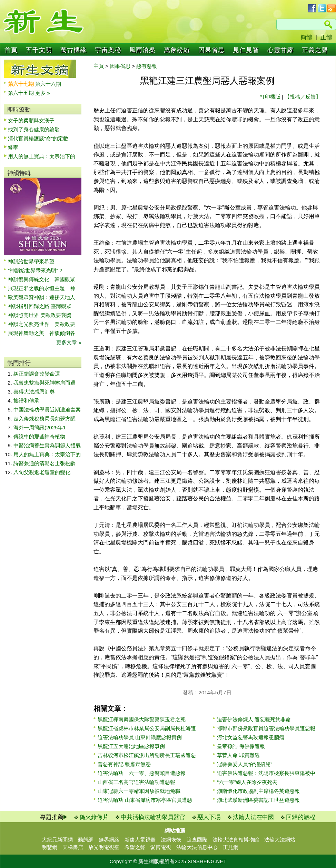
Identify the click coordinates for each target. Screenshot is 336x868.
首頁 (11, 50)
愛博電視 (161, 847)
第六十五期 (22, 93)
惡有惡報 (147, 66)
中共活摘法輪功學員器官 (153, 817)
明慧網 (50, 847)
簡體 (306, 37)
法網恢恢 (171, 840)
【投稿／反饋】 (303, 97)
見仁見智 (246, 50)
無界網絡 (109, 840)
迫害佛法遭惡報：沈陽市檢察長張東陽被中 (266, 773)
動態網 (86, 840)
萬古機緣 (73, 50)
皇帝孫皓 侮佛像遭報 (241, 746)
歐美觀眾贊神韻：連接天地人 (42, 297)
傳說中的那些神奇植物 (39, 436)
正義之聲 (315, 50)
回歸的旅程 (301, 817)
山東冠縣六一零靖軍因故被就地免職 (139, 791)
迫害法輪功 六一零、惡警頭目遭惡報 (142, 773)
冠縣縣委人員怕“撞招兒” (245, 764)
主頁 (99, 66)
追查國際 (197, 840)
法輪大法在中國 (253, 817)
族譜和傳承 (26, 401)
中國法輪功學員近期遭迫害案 (47, 410)
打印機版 (270, 97)
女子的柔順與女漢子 (31, 120)
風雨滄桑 (142, 50)
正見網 (231, 847)
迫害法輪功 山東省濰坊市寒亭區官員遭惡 (145, 800)
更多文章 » (69, 342)
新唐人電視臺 (140, 840)
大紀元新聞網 (57, 840)
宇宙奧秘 (108, 50)
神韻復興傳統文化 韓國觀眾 (42, 279)
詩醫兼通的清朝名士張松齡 (45, 463)
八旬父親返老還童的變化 (42, 472)
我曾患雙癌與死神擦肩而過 (45, 383)
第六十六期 (48, 84)
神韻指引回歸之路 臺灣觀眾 (40, 306)
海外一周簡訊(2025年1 (40, 427)
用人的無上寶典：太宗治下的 (42, 156)
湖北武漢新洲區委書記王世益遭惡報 (258, 800)
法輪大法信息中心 (197, 847)
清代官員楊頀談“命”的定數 (38, 138)
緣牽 (13, 147)
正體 (326, 37)
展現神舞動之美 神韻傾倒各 (42, 333)
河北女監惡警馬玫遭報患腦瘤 (251, 737)
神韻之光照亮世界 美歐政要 (42, 324)
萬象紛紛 (177, 50)
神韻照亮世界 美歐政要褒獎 (40, 315)
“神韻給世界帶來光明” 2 (35, 270)
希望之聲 (135, 847)
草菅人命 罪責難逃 (238, 755)
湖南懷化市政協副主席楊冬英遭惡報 (258, 791)
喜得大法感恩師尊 (34, 392)
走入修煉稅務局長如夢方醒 (45, 418)
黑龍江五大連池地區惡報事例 (131, 746)
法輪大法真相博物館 (236, 840)
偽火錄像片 (94, 817)
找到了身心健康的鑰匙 (34, 129)
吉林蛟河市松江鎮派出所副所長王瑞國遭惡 (147, 755)
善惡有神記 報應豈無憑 (124, 764)
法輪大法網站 (280, 840)
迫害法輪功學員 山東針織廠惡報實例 (140, 737)
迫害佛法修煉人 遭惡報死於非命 (254, 719)
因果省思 (211, 50)
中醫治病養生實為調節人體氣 (47, 445)
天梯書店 (73, 847)
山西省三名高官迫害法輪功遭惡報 (136, 782)
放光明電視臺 (104, 847)
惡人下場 (209, 817)
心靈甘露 (280, 50)
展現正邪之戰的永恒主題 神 (42, 288)
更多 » (43, 93)
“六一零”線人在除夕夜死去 (247, 782)
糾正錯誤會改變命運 (37, 374)
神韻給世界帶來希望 (31, 261)
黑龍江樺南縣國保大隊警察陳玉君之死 (142, 719)
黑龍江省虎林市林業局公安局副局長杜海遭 (147, 728)
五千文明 (39, 50)
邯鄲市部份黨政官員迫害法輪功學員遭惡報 (266, 728)
